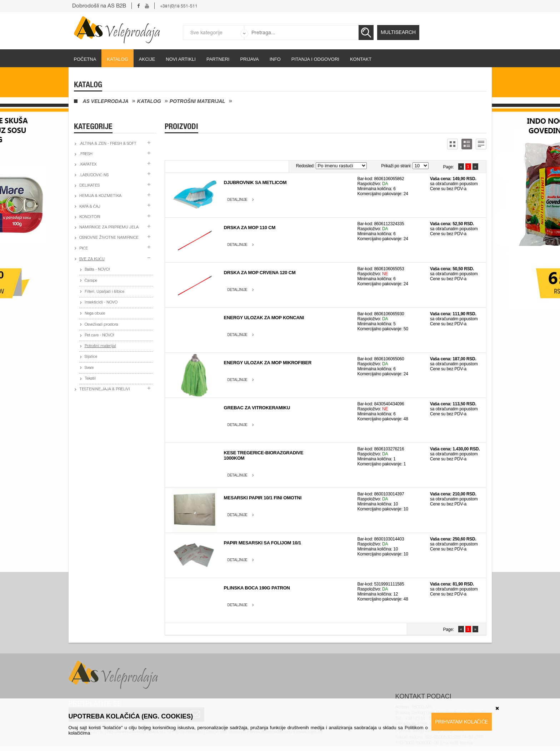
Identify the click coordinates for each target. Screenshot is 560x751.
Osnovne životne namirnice (109, 238)
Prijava (249, 59)
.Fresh (86, 154)
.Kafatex (88, 165)
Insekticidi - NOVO (101, 303)
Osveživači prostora (102, 325)
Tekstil (90, 379)
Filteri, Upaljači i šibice (105, 292)
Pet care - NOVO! (99, 335)
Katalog (117, 59)
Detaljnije (237, 200)
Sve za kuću (92, 259)
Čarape (91, 281)
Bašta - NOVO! (97, 270)
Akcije (147, 59)
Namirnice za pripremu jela (109, 228)
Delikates (89, 186)
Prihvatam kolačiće (462, 722)
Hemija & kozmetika (100, 196)
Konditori (90, 217)
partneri (218, 59)
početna (85, 59)
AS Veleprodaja (106, 101)
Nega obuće (95, 314)
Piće (84, 249)
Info (275, 59)
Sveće (89, 368)
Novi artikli (181, 59)
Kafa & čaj (90, 207)
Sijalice (91, 357)
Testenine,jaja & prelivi (105, 389)
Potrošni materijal (197, 101)
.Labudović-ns (94, 175)
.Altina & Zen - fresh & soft (108, 144)
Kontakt (361, 59)
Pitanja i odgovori (315, 59)
